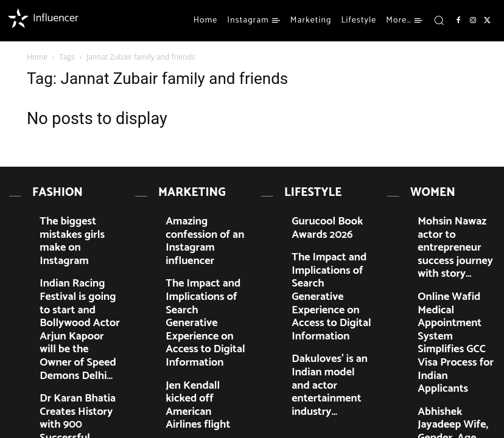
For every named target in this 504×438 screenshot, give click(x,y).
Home (37, 57)
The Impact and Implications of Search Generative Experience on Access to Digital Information (205, 262)
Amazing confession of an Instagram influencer (206, 214)
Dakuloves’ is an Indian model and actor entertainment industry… (330, 307)
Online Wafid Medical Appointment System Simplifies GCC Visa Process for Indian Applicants (451, 263)
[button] (439, 20)
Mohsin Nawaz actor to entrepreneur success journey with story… (453, 218)
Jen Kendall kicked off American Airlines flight (202, 303)
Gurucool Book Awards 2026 (327, 214)
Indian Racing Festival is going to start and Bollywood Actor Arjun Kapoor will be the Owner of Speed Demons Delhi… (79, 262)
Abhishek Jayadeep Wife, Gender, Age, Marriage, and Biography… (456, 308)
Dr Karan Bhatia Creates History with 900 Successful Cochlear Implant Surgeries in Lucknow (77, 316)
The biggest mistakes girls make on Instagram (80, 214)
